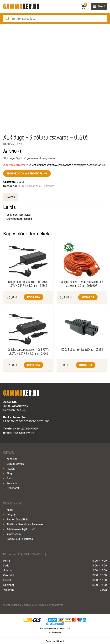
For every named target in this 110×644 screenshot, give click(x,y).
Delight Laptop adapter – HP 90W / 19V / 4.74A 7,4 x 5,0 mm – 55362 (28, 284)
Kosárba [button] (34, 297)
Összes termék (15, 464)
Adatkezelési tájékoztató (21, 529)
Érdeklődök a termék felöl (27, 173)
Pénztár (11, 515)
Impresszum (14, 534)
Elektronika (48, 186)
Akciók (10, 469)
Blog (9, 473)
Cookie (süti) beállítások (20, 539)
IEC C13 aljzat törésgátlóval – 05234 (82, 350)
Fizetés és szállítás (17, 519)
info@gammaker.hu (23, 433)
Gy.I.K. (10, 478)
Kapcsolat (12, 483)
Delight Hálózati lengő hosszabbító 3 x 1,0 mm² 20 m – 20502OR (82, 284)
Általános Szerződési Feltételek (25, 524)
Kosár (10, 510)
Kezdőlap (12, 459)
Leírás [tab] (11, 197)
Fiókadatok (13, 488)
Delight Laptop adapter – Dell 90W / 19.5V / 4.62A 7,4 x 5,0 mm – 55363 (28, 351)
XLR (21, 186)
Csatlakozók (33, 186)
